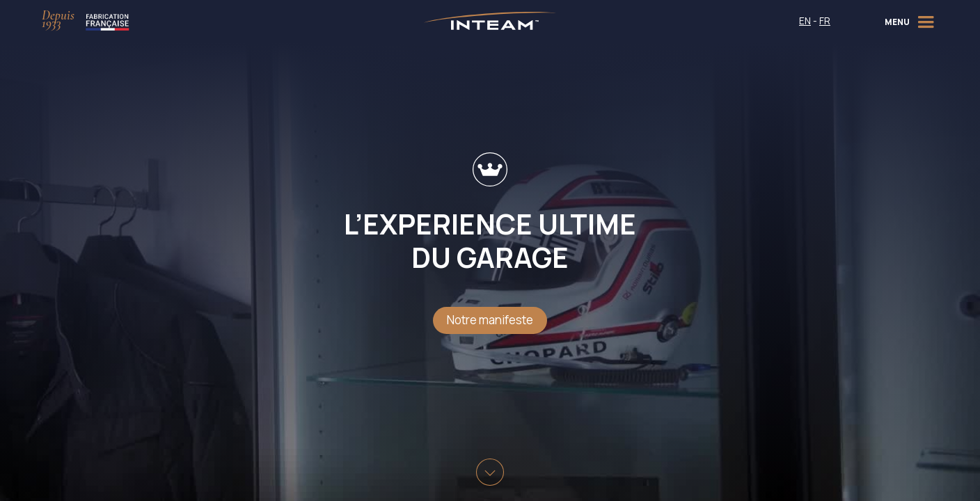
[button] (911, 21)
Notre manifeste (490, 320)
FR (825, 21)
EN (805, 21)
